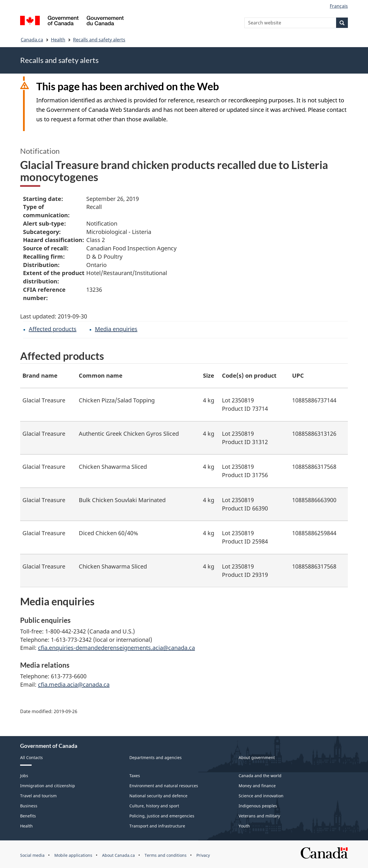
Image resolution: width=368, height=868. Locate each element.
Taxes (135, 776)
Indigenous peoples (258, 806)
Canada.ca (32, 40)
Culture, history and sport (154, 806)
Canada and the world (260, 776)
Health (58, 40)
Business (29, 806)
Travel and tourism (38, 796)
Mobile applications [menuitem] (73, 855)
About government (257, 757)
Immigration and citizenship (48, 786)
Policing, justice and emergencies (162, 816)
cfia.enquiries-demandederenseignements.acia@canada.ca (116, 648)
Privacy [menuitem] (203, 855)
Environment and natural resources (164, 786)
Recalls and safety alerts (99, 40)
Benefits (28, 816)
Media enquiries (116, 329)
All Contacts (31, 757)
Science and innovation (261, 796)
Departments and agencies (156, 757)
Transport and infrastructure (157, 826)
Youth (244, 826)
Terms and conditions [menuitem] (166, 855)
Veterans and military (259, 816)
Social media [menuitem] (32, 855)
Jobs (24, 776)
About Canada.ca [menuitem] (118, 855)
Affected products (53, 329)
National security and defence (158, 796)
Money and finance (257, 786)
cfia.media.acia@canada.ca (74, 684)
